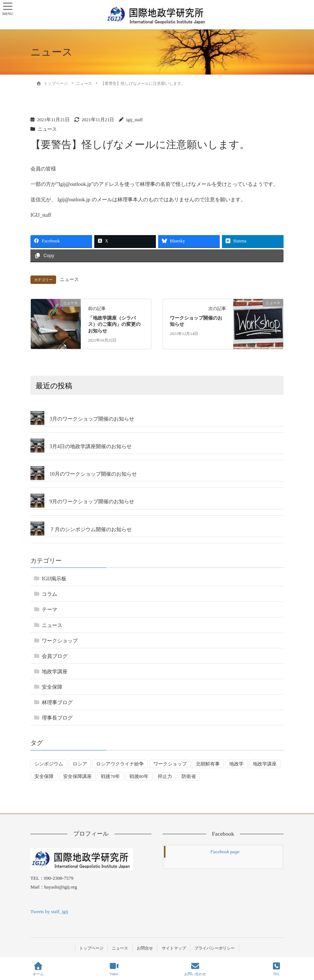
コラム (50, 594)
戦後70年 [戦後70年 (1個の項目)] (110, 776)
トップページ (91, 948)
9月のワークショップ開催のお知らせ (92, 502)
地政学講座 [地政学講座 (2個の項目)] (265, 764)
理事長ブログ (57, 718)
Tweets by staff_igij (49, 911)
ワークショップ (60, 641)
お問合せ (145, 948)
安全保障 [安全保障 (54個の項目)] (44, 776)
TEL (277, 969)
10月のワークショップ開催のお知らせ (93, 474)
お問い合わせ (195, 969)
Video (114, 969)
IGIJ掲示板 (54, 579)
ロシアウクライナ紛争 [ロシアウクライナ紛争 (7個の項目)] (120, 764)
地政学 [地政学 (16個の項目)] (236, 764)
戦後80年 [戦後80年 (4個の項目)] (139, 776)
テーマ (50, 610)
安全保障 (52, 687)
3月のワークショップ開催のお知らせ (92, 419)
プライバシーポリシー (215, 948)
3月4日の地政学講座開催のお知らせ (91, 446)
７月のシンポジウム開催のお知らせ (91, 529)
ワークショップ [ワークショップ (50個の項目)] (170, 764)
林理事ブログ (57, 702)
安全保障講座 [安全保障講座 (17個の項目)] (77, 776)
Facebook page (225, 852)
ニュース (47, 129)
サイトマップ (174, 948)
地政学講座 (55, 672)
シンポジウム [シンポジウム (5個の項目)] (49, 764)
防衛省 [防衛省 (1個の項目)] (189, 776)
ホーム (38, 969)
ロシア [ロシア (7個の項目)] (80, 764)
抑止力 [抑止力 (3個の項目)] (165, 776)
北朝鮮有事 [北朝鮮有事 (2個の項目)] (208, 764)
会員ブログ (55, 656)
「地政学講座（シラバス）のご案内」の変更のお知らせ (114, 325)
